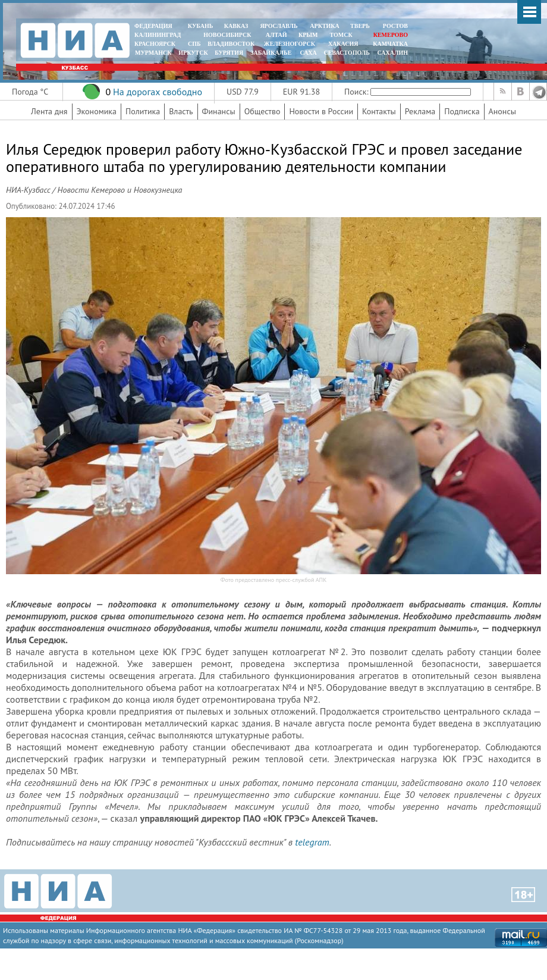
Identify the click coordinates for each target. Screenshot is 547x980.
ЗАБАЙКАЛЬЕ (272, 53)
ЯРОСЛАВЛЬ (279, 26)
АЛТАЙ (276, 35)
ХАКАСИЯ (342, 44)
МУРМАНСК (153, 53)
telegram (312, 842)
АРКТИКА (325, 26)
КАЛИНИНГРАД (158, 35)
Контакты (379, 111)
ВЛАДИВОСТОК (231, 44)
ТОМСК (343, 35)
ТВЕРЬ (360, 26)
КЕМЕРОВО (391, 35)
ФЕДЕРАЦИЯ (153, 26)
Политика (143, 111)
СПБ (194, 44)
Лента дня (49, 111)
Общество (263, 111)
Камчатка (390, 44)
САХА (308, 53)
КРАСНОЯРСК (155, 44)
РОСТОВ (395, 26)
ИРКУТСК (193, 53)
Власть (181, 111)
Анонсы (502, 111)
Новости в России (321, 111)
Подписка (462, 111)
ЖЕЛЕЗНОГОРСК (290, 44)
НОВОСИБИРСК (227, 35)
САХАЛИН (393, 53)
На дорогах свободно (158, 92)
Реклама (420, 111)
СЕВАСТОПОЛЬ (346, 53)
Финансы (219, 111)
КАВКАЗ (236, 26)
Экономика (97, 111)
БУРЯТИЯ (229, 53)
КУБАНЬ (200, 26)
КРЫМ (308, 35)
